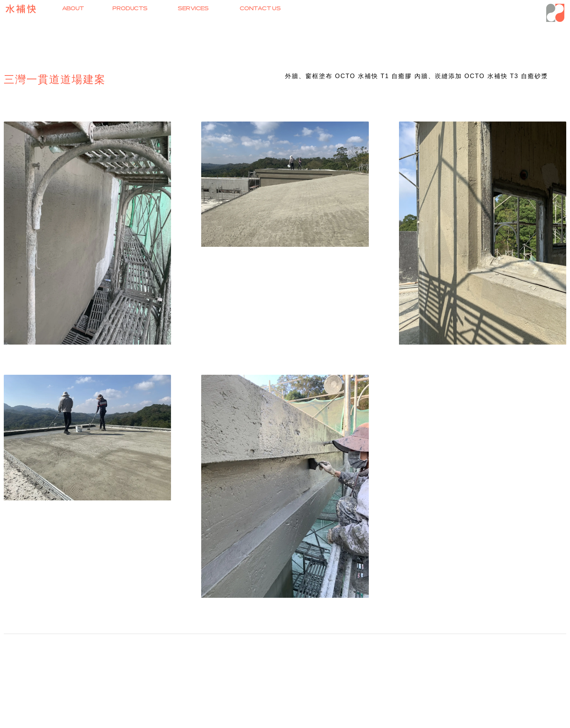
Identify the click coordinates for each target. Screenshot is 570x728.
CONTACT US (260, 8)
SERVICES (193, 8)
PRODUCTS (130, 8)
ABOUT (73, 8)
